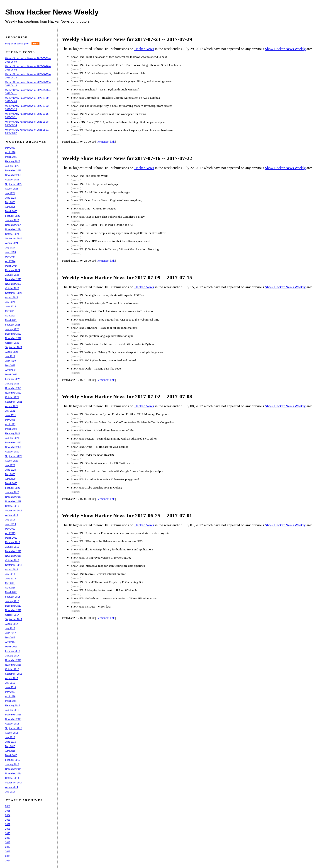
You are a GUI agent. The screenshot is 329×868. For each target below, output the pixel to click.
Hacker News (144, 49)
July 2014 (10, 792)
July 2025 (10, 193)
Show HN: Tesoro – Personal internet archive (98, 574)
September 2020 (14, 456)
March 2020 (11, 483)
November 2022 (13, 338)
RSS (35, 44)
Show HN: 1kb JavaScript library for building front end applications (112, 549)
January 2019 (12, 547)
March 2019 (11, 538)
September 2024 (14, 239)
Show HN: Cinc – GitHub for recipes (93, 208)
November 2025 (13, 175)
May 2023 (10, 311)
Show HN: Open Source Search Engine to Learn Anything (106, 200)
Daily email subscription (17, 44)
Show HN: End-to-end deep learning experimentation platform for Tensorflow (118, 233)
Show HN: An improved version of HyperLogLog (101, 558)
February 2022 (13, 379)
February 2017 (13, 651)
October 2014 (12, 778)
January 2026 (12, 166)
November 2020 (13, 447)
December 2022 (13, 334)
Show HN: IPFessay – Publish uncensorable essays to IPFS (107, 541)
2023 (8, 820)
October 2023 (12, 288)
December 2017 (13, 606)
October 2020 (12, 452)
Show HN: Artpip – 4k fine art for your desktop (100, 447)
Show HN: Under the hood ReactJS (92, 455)
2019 (8, 838)
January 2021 (12, 438)
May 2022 (10, 366)
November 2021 (13, 393)
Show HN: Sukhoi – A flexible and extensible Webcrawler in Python (112, 344)
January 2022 (12, 384)
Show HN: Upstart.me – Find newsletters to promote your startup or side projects (120, 533)
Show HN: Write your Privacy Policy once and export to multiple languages (117, 352)
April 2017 (10, 642)
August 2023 (12, 298)
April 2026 (10, 152)
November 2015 (13, 719)
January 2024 (12, 275)
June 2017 (11, 633)
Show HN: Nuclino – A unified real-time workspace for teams (108, 114)
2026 (8, 806)
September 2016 (14, 674)
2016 (8, 852)
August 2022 (12, 352)
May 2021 (10, 420)
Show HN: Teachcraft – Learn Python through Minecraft (105, 89)
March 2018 (11, 592)
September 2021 (14, 402)
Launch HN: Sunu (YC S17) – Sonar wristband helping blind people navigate (118, 122)
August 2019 (12, 515)
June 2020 (11, 470)
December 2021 (13, 388)
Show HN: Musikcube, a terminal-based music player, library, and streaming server (121, 81)
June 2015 (11, 742)
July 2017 (10, 629)
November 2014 (13, 774)
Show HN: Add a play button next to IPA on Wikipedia (104, 590)
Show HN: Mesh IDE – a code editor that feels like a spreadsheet (110, 241)
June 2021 (11, 415)
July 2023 (10, 302)
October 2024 (12, 234)
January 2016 (12, 710)
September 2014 (14, 783)
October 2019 (12, 506)
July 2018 (10, 574)
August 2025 (12, 189)
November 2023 (13, 284)
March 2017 (11, 647)
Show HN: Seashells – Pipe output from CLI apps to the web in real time (115, 320)
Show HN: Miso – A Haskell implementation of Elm (103, 430)
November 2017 (13, 610)
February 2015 (13, 760)
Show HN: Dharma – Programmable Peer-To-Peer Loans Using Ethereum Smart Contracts (126, 65)
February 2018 (13, 597)
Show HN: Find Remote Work (89, 176)
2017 (8, 847)
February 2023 (13, 325)
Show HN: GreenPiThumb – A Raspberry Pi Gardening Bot (107, 582)
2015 (8, 856)
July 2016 (10, 683)
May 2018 (10, 583)
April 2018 (10, 588)
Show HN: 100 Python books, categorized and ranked (104, 360)
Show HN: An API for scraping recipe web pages (101, 192)
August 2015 (12, 733)
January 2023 (12, 329)
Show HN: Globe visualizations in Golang (96, 487)
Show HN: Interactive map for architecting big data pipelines (108, 566)
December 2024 (13, 225)
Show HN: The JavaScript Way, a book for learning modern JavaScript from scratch (122, 106)
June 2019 (11, 524)
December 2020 (13, 443)
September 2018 (14, 565)
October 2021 (12, 397)
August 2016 (12, 678)
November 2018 (13, 556)
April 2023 (10, 316)
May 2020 (10, 474)
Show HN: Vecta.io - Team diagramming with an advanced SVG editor (114, 439)
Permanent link (106, 142)
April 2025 (10, 207)
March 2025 (11, 211)
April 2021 (10, 424)
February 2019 (13, 542)
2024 (8, 815)
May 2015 (10, 746)
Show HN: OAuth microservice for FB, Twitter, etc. (102, 463)
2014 (8, 861)
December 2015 (13, 715)
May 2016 (10, 692)
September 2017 (14, 619)
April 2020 (10, 479)
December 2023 (13, 279)
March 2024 (11, 266)
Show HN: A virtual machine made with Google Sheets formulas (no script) (117, 471)
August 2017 (12, 624)
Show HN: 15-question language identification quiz (102, 336)
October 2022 (12, 343)
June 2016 (11, 687)
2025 (8, 811)
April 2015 (10, 751)
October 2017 (12, 615)
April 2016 (10, 697)
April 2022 (10, 370)
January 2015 (12, 765)
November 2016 (13, 665)
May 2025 (10, 202)
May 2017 (10, 638)
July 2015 (10, 737)
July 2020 (10, 465)
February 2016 (13, 706)
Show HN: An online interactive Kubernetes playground (105, 479)
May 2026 (10, 148)
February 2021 (13, 434)
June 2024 (11, 252)
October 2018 (12, 560)
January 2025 (12, 220)
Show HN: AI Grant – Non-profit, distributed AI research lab (108, 73)
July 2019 (10, 520)
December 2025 (13, 171)
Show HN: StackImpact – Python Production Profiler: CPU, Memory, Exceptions (120, 414)
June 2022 (11, 361)
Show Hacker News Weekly (52, 12)
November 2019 (13, 502)
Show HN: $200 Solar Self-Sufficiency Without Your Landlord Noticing (115, 249)
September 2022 (14, 347)
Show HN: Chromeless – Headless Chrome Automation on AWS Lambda (115, 98)
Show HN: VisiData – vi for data (91, 607)
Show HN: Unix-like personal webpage (95, 184)
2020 (8, 833)
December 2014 (13, 769)
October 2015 (12, 724)
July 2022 (10, 356)
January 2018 (12, 601)
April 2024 (10, 261)
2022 (8, 824)
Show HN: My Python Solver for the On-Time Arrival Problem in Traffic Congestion (123, 422)
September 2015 (14, 728)
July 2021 (10, 411)
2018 (8, 842)
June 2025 (11, 198)
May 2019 (10, 529)
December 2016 (13, 660)
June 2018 (11, 579)
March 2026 (11, 157)
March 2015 (11, 755)
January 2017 (12, 656)
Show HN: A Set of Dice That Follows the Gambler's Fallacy (108, 217)
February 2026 (13, 162)
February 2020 (13, 488)
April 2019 (10, 533)
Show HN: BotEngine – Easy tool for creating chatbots (104, 328)
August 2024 (12, 243)
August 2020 (12, 461)
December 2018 (13, 551)
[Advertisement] (147, 640)
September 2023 (14, 293)
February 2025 (13, 216)
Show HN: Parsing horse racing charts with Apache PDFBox (108, 295)
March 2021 (11, 429)
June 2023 (11, 307)
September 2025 (14, 184)
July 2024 (10, 248)
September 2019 (14, 511)
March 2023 (11, 320)
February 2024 (13, 270)
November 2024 (13, 230)
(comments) (76, 61)
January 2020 (12, 492)
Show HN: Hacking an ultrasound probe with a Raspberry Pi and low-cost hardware (122, 130)
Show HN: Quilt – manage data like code (96, 368)
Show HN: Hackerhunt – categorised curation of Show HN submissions (114, 598)
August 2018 (12, 570)
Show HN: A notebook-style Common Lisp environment (105, 303)
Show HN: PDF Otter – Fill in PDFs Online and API (103, 225)
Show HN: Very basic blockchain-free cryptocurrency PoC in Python (113, 311)
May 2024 (10, 257)
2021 (8, 829)
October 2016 (12, 669)
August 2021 (12, 406)
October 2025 (12, 180)
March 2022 (11, 375)
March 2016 (11, 701)
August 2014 (12, 787)
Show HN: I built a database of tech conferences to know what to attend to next (119, 57)
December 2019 (13, 497)
